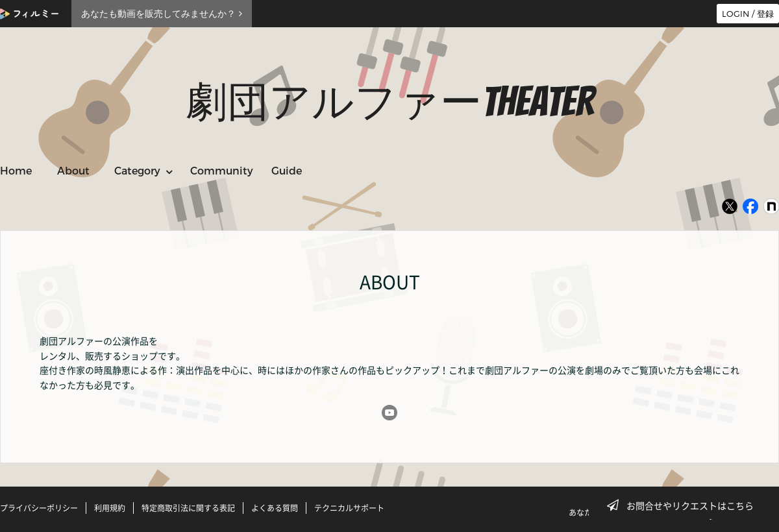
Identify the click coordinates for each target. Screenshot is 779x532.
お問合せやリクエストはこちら (684, 505)
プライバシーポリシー (39, 508)
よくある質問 (275, 508)
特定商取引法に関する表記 (188, 508)
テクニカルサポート (349, 508)
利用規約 (110, 508)
